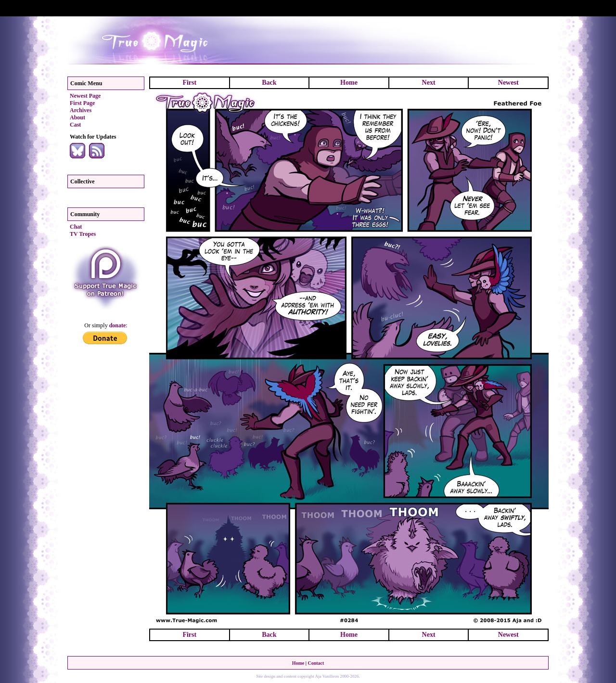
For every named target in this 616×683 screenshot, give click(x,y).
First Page (82, 103)
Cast (75, 125)
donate (118, 325)
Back (269, 83)
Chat (76, 227)
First (189, 83)
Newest (508, 83)
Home (349, 83)
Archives (81, 110)
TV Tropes (83, 234)
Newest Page (85, 96)
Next (429, 83)
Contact (316, 663)
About (77, 117)
